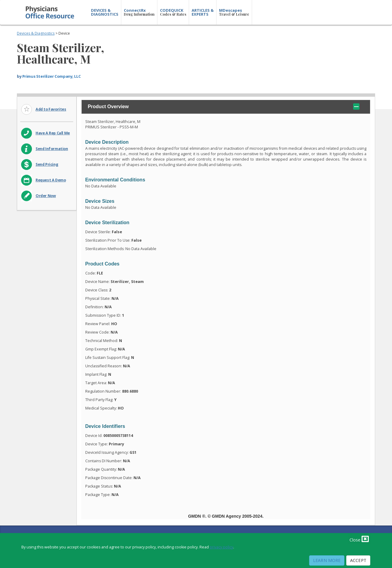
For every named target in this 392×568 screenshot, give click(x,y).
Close (359, 539)
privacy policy (221, 547)
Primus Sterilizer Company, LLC (51, 76)
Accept (358, 560)
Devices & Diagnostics (36, 33)
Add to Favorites (51, 109)
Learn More (327, 560)
